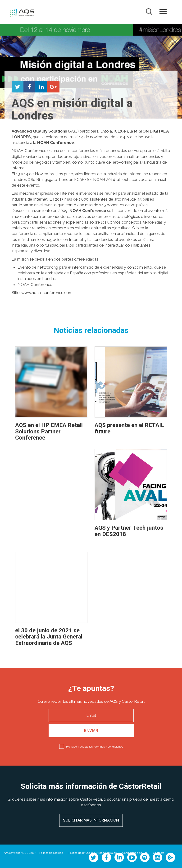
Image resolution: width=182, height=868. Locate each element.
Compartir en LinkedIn (41, 87)
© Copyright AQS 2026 (19, 853)
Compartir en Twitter (18, 87)
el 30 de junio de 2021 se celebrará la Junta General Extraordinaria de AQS (49, 637)
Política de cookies (51, 853)
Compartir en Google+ (53, 87)
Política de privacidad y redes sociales (93, 853)
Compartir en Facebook (29, 87)
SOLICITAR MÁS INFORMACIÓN (91, 820)
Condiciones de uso (135, 853)
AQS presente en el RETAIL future (129, 428)
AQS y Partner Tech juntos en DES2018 (129, 531)
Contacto (159, 853)
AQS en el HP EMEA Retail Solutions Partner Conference (49, 432)
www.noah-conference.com (47, 293)
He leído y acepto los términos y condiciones (95, 747)
